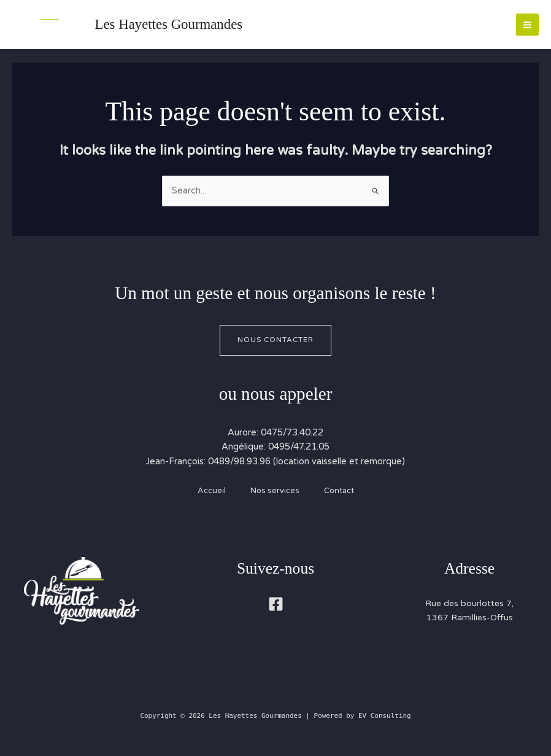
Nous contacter (275, 340)
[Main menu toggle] (527, 25)
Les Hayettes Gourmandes (169, 24)
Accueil (212, 491)
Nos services (275, 491)
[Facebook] (276, 604)
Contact (339, 491)
